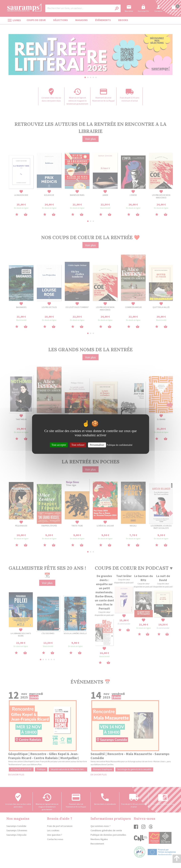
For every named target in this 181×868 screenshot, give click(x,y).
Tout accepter (59, 445)
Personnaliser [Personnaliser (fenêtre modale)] (97, 445)
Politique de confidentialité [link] (120, 445)
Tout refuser (78, 445)
